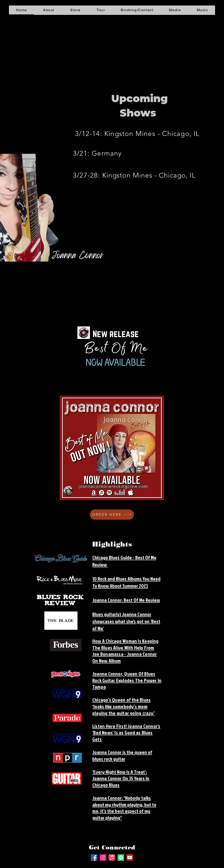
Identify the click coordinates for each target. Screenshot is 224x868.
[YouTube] (130, 858)
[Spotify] (121, 858)
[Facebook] (94, 858)
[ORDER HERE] (112, 515)
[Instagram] (103, 858)
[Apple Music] (112, 858)
